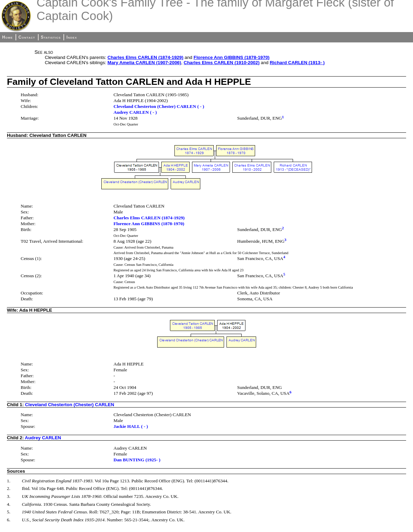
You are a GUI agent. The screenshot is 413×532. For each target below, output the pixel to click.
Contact (27, 37)
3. (9, 496)
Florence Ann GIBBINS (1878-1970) (232, 57)
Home (7, 37)
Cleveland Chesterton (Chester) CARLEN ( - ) (159, 106)
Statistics (51, 37)
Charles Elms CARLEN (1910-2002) (222, 63)
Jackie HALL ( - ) (131, 426)
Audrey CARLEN (43, 438)
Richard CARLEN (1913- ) (297, 63)
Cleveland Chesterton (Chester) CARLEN (70, 405)
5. (9, 512)
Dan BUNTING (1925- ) (137, 460)
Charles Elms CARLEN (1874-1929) (145, 57)
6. (9, 520)
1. (9, 481)
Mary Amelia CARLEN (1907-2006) (144, 63)
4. (9, 504)
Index (72, 37)
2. (9, 488)
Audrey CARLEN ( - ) (135, 112)
